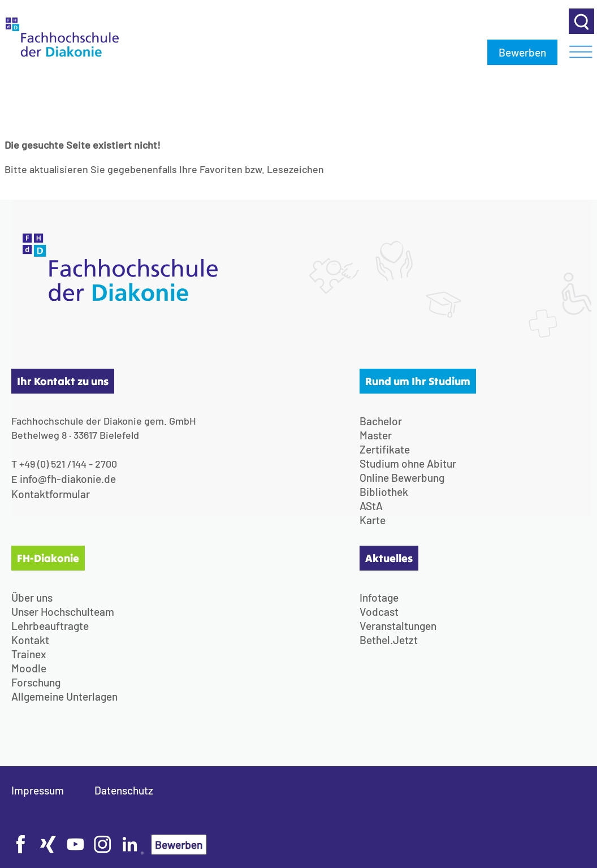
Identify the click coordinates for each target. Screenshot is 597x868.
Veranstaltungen (398, 626)
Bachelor (381, 421)
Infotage (379, 597)
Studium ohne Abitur (408, 463)
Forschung (36, 682)
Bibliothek (384, 492)
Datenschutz (124, 790)
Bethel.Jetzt (389, 640)
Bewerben (522, 52)
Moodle (29, 668)
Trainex (29, 654)
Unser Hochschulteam (63, 612)
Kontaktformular (51, 494)
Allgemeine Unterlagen (64, 696)
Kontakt (30, 640)
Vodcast (379, 612)
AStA (371, 506)
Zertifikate (385, 449)
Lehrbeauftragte (50, 626)
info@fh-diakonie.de (68, 479)
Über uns (32, 597)
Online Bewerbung (402, 478)
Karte (373, 520)
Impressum (38, 790)
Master (376, 435)
